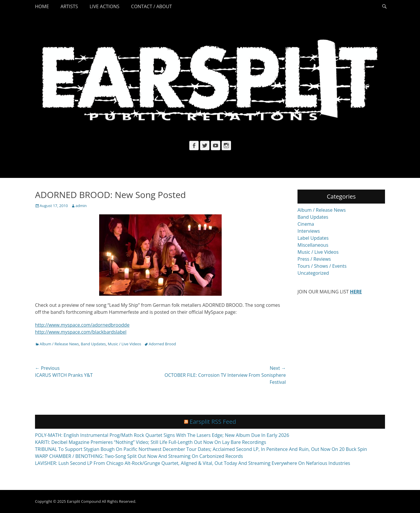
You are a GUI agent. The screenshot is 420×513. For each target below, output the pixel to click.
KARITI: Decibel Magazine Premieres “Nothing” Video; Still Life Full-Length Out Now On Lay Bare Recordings (150, 442)
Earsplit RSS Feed (213, 422)
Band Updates (93, 344)
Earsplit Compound (84, 501)
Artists (69, 6)
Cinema (306, 224)
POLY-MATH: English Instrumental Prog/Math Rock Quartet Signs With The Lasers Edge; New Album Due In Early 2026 (162, 435)
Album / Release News (59, 344)
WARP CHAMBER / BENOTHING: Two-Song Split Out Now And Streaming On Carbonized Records (139, 456)
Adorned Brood (162, 344)
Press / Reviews (314, 259)
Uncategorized (313, 273)
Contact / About (151, 6)
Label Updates (313, 238)
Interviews (309, 231)
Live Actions (104, 6)
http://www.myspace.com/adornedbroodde (82, 325)
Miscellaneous (313, 245)
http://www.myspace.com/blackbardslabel (81, 332)
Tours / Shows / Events (322, 266)
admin (81, 206)
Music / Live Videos (125, 344)
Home (42, 6)
